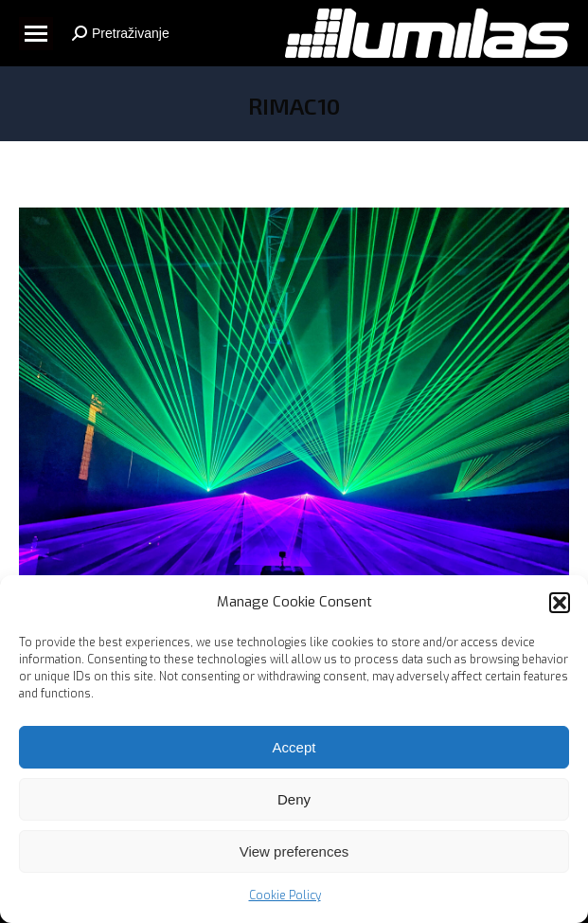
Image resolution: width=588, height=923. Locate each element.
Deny (294, 801)
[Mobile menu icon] (36, 34)
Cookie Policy (285, 898)
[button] (560, 605)
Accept (294, 749)
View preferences (294, 853)
